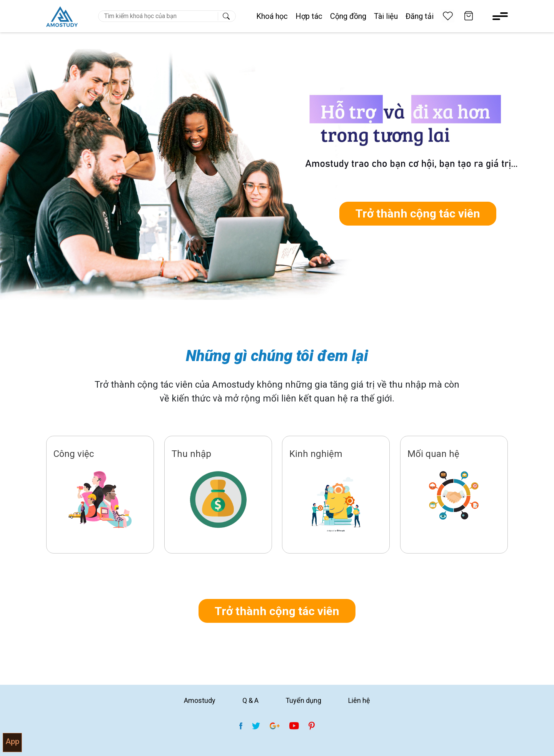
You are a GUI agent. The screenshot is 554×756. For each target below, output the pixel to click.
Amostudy (200, 700)
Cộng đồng (348, 16)
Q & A (250, 700)
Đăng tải (420, 16)
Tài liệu (386, 16)
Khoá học (272, 16)
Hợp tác (309, 16)
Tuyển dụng (303, 700)
